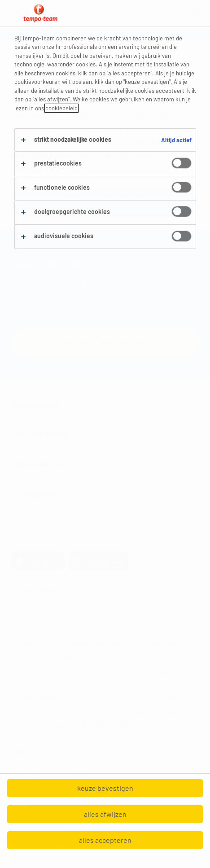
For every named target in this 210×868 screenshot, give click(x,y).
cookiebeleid (61, 108)
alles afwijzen (105, 814)
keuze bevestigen (105, 788)
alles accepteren (105, 840)
